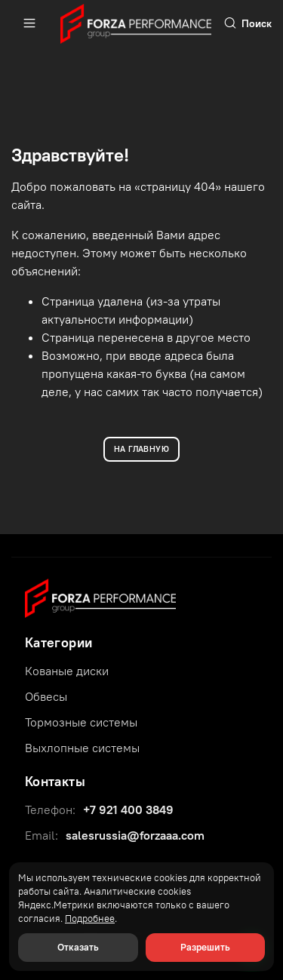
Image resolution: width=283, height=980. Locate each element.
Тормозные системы (81, 722)
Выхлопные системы (82, 748)
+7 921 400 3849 (128, 809)
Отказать (78, 947)
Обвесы (46, 696)
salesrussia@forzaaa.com (135, 835)
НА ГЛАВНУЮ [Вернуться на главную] (141, 449)
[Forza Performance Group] (100, 597)
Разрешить (205, 947)
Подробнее (90, 919)
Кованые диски (67, 671)
